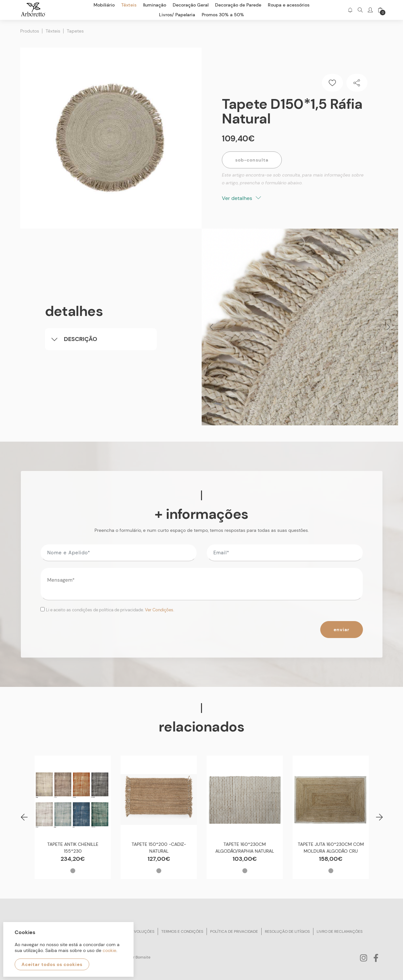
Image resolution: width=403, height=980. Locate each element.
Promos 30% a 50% (223, 15)
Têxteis (53, 31)
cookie (109, 950)
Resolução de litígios (287, 931)
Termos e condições (182, 931)
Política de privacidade (234, 931)
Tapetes (75, 31)
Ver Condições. (160, 610)
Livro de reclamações (340, 931)
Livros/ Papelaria (177, 15)
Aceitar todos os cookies (52, 964)
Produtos (30, 31)
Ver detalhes (241, 198)
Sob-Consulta (252, 160)
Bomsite (143, 957)
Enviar (342, 630)
